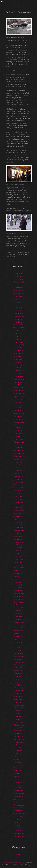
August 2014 (19, 639)
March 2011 (19, 756)
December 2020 (19, 448)
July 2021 (19, 428)
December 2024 (19, 322)
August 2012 (19, 708)
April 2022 (19, 408)
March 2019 (19, 502)
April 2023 (19, 373)
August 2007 (19, 822)
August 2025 (19, 299)
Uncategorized (19, 855)
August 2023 (19, 362)
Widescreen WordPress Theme (12, 863)
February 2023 (19, 379)
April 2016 (19, 588)
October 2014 (19, 633)
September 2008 (19, 814)
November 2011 (19, 733)
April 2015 (19, 619)
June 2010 (19, 782)
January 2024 (19, 348)
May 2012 (19, 716)
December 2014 (19, 628)
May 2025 (19, 308)
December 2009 (19, 799)
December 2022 (19, 385)
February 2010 (19, 794)
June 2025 (19, 305)
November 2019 (19, 485)
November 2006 (19, 834)
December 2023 (19, 351)
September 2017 (19, 539)
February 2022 (19, 413)
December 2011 (19, 731)
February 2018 (19, 531)
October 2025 (19, 293)
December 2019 (19, 482)
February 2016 (19, 593)
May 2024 (19, 336)
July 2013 (19, 676)
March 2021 (19, 439)
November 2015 (19, 602)
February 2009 (19, 805)
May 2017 (19, 551)
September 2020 (19, 456)
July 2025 (19, 302)
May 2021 (19, 434)
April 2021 (19, 436)
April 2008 (19, 819)
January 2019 (19, 508)
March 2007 (19, 831)
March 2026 (19, 279)
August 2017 (19, 542)
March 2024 (19, 342)
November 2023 (19, 353)
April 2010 (19, 788)
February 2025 (19, 316)
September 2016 (19, 574)
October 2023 (19, 356)
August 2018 (19, 519)
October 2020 (19, 453)
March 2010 (19, 791)
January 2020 (19, 479)
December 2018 (19, 511)
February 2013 (19, 691)
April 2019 (19, 499)
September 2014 (19, 636)
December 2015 (19, 599)
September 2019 (19, 488)
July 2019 (19, 493)
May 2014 (19, 648)
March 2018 (19, 528)
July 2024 (19, 333)
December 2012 (19, 696)
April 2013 (19, 685)
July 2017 (19, 545)
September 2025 (19, 296)
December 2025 (19, 288)
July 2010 (19, 779)
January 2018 (19, 534)
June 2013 (19, 679)
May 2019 (19, 496)
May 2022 (19, 405)
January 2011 (19, 762)
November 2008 (19, 811)
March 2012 (19, 722)
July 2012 (19, 711)
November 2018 (19, 513)
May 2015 (19, 616)
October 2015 (19, 605)
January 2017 (19, 562)
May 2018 (19, 525)
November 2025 (19, 291)
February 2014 (19, 656)
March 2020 (19, 473)
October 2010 (19, 771)
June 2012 (19, 714)
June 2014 (19, 645)
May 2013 (19, 682)
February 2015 (19, 622)
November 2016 (19, 568)
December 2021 (19, 419)
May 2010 (19, 785)
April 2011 (19, 754)
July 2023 (19, 365)
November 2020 (19, 451)
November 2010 (19, 768)
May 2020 (19, 468)
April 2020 (19, 471)
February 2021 (19, 442)
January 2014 (19, 659)
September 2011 (19, 739)
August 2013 (19, 674)
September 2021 (19, 422)
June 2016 (19, 582)
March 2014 (19, 654)
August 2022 (19, 396)
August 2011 (19, 742)
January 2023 (19, 382)
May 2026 (19, 273)
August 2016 (19, 576)
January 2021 (19, 445)
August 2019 (19, 491)
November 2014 (19, 631)
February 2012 (19, 725)
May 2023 (19, 371)
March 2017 (19, 556)
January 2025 (19, 319)
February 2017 (19, 559)
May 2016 (19, 585)
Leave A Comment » (19, 38)
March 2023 (19, 376)
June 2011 (19, 748)
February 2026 (19, 282)
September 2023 (19, 359)
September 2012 (19, 705)
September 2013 (19, 671)
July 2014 (19, 642)
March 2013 (19, 688)
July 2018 (19, 522)
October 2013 (19, 668)
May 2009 (19, 802)
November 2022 (19, 388)
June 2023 (19, 368)
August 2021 (19, 425)
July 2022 (19, 399)
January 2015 (19, 625)
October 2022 (19, 391)
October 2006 (19, 836)
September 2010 (19, 774)
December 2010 (19, 765)
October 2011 (19, 736)
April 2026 (19, 276)
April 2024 (19, 339)
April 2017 (19, 554)
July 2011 (19, 745)
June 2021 (19, 431)
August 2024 (19, 331)
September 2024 (19, 328)
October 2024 (19, 325)
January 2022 (19, 416)
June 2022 (19, 402)
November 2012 (19, 699)
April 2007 (19, 828)
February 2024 (19, 345)
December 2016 (19, 565)
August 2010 (19, 776)
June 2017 (19, 548)
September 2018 (19, 516)
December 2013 (19, 662)
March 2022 (19, 411)
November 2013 (19, 665)
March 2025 (19, 313)
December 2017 (19, 536)
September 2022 (19, 393)
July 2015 (19, 611)
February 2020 (19, 476)
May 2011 (19, 751)
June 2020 (19, 465)
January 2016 (19, 596)
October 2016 (19, 571)
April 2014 (19, 651)
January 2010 (19, 796)
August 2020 (19, 459)
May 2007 (19, 825)
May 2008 (19, 816)
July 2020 (19, 462)
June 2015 (19, 613)
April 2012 (19, 719)
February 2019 (19, 505)
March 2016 (19, 591)
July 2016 (19, 579)
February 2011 (19, 759)
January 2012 (19, 728)
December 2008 (19, 808)
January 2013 (19, 694)
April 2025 (19, 311)
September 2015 (19, 608)
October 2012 (19, 702)
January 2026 (19, 285)
